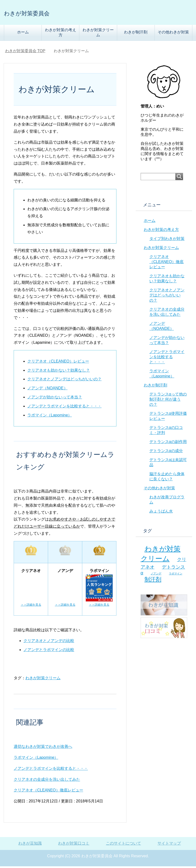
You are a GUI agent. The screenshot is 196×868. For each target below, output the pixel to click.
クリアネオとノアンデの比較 (49, 642)
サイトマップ (169, 845)
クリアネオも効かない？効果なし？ (59, 372)
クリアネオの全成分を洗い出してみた (47, 781)
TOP (25, 53)
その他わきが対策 (173, 34)
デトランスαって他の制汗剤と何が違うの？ (168, 401)
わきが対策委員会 (39, 13)
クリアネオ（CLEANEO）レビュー (58, 363)
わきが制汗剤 (136, 34)
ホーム (23, 34)
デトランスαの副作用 (168, 443)
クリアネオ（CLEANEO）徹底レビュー (48, 792)
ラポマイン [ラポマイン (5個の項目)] (176, 575)
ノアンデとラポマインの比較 (49, 651)
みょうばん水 (161, 513)
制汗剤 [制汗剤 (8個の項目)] (153, 581)
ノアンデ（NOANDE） (47, 390)
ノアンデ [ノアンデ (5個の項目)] (156, 575)
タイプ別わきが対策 (167, 240)
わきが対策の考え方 (61, 34)
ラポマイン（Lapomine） (50, 417)
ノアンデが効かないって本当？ (55, 399)
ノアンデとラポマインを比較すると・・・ (64, 408)
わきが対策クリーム (98, 34)
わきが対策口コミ (74, 845)
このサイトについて (124, 845)
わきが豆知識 (30, 845)
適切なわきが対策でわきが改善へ (43, 748)
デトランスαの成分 (166, 452)
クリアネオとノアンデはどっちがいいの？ (64, 381)
